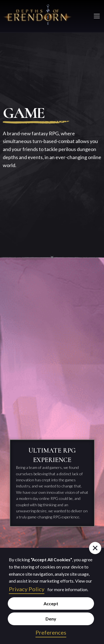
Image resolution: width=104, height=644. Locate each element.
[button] (95, 548)
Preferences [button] (51, 632)
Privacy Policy (27, 589)
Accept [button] (51, 603)
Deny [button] (51, 619)
